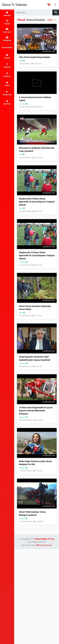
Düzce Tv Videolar (15, 5)
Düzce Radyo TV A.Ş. (45, 539)
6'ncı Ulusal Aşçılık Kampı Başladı (34, 57)
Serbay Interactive (45, 545)
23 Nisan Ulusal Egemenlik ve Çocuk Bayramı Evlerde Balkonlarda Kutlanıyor (36, 411)
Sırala (52, 20)
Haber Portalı (48, 4)
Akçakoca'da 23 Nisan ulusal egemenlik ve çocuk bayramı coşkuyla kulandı (37, 202)
